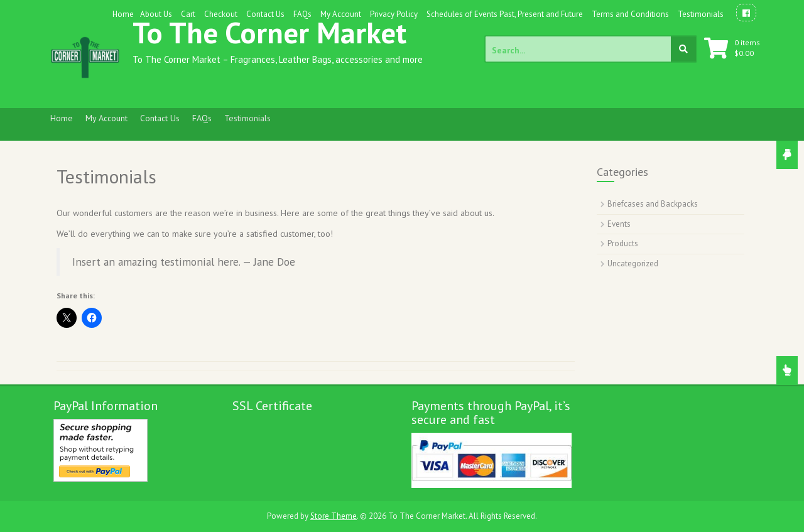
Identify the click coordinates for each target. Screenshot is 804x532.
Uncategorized (633, 263)
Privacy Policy (394, 14)
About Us (156, 14)
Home (123, 14)
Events (619, 224)
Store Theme (334, 516)
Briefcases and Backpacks (653, 204)
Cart (188, 14)
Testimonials (701, 14)
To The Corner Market (269, 32)
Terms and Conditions (630, 14)
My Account (341, 14)
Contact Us (265, 14)
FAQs (302, 14)
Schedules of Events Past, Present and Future (505, 14)
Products (623, 243)
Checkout (221, 14)
